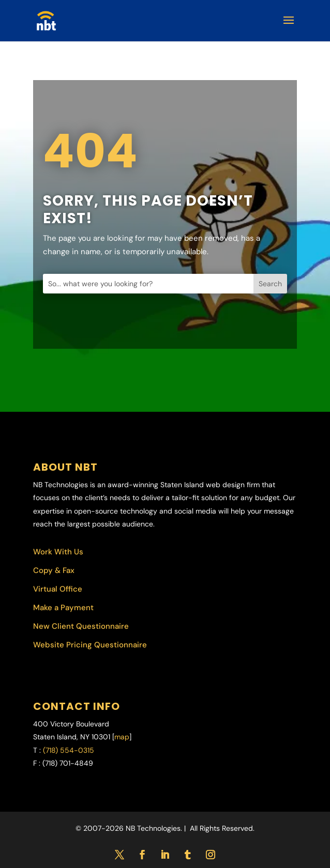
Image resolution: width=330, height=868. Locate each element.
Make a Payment (63, 608)
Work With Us (58, 552)
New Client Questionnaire (81, 626)
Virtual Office (58, 589)
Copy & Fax (54, 570)
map (122, 737)
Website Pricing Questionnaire (90, 645)
